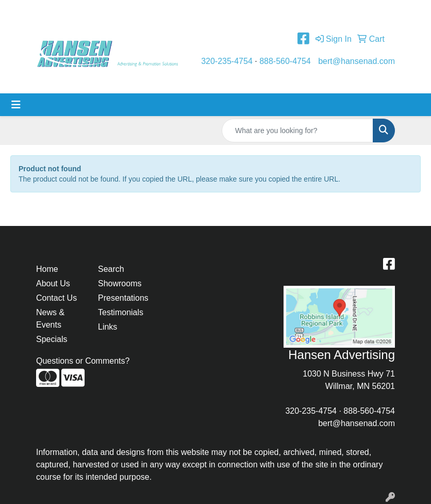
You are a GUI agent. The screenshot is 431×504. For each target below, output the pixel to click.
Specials (52, 339)
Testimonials (181, 11)
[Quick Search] (297, 131)
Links (107, 327)
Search (111, 269)
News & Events (50, 319)
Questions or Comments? (83, 361)
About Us (86, 11)
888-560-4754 (285, 61)
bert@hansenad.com (357, 61)
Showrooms (120, 283)
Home (51, 11)
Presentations (123, 298)
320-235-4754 (227, 61)
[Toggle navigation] (16, 105)
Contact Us (131, 11)
